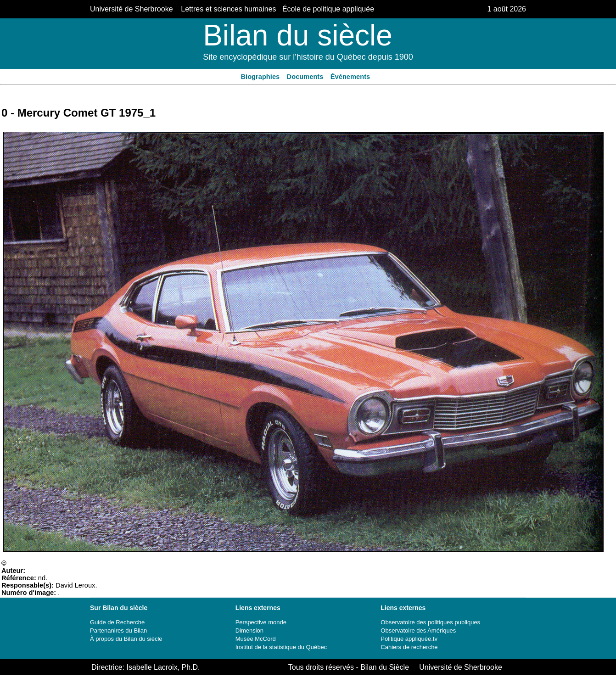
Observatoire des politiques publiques (430, 622)
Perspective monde (261, 622)
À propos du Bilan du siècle (126, 639)
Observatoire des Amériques (418, 630)
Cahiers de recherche (409, 647)
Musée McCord (256, 639)
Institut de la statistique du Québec (281, 647)
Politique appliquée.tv (409, 639)
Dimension (249, 630)
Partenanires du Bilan (118, 630)
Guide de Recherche (117, 622)
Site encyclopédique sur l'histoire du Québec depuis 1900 (308, 57)
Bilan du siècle (298, 35)
